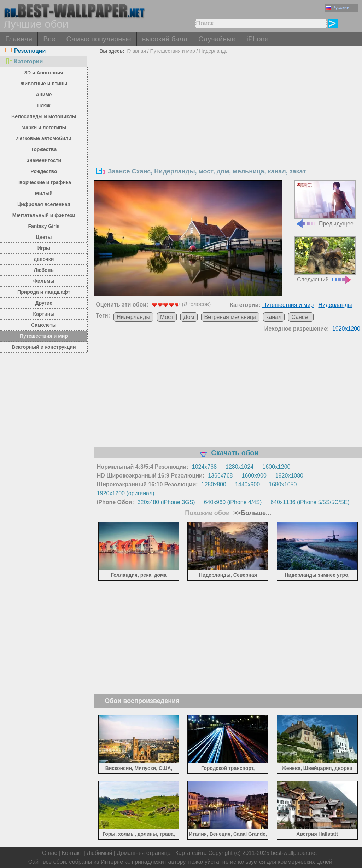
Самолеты (44, 325)
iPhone (258, 39)
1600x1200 (276, 467)
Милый (44, 193)
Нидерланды (214, 51)
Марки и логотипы (44, 127)
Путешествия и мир (44, 336)
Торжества (44, 149)
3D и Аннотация (44, 73)
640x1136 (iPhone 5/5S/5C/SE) (310, 502)
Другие (44, 303)
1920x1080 (289, 476)
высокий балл (165, 39)
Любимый (99, 853)
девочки (44, 259)
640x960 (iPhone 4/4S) (233, 502)
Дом (189, 317)
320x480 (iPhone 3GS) (166, 502)
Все (49, 39)
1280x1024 (240, 467)
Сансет (301, 317)
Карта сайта (191, 853)
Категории (24, 61)
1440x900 (247, 484)
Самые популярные (99, 39)
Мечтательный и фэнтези (44, 215)
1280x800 (214, 484)
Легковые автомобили (44, 138)
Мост (167, 317)
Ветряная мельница (230, 317)
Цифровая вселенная (44, 204)
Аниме (44, 95)
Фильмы (44, 281)
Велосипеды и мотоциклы (44, 116)
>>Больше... (251, 513)
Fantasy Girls (44, 226)
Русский (337, 8)
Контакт (72, 853)
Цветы (44, 237)
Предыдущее (325, 203)
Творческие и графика (44, 182)
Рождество (44, 171)
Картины (44, 314)
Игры (44, 248)
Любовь (44, 270)
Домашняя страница (144, 853)
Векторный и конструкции (44, 347)
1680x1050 (283, 484)
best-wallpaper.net (294, 853)
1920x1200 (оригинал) (126, 493)
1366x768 (220, 476)
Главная (19, 39)
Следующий (325, 259)
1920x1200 (346, 329)
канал (274, 317)
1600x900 (254, 476)
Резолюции (25, 51)
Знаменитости (44, 160)
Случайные (217, 39)
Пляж (44, 105)
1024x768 (204, 467)
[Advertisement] (228, 109)
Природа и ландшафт (44, 292)
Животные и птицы (44, 84)
